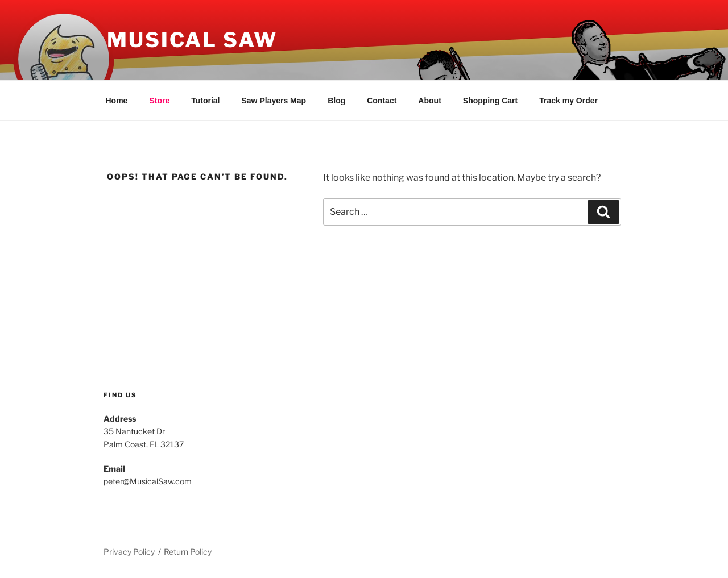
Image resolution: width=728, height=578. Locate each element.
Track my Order (568, 101)
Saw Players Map (274, 101)
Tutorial (205, 101)
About (429, 101)
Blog (336, 101)
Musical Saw (192, 40)
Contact (382, 101)
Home (117, 101)
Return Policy (188, 552)
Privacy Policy (129, 552)
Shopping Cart (490, 101)
